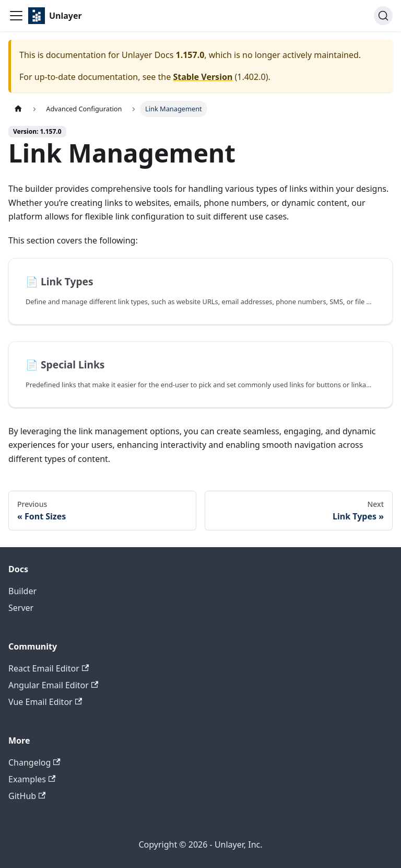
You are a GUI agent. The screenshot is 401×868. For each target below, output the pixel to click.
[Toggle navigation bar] (16, 16)
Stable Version (203, 77)
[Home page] (18, 109)
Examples (32, 779)
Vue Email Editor (45, 702)
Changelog (34, 762)
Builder (22, 591)
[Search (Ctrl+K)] (383, 16)
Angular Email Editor (53, 685)
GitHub (27, 796)
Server (21, 608)
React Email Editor (49, 668)
